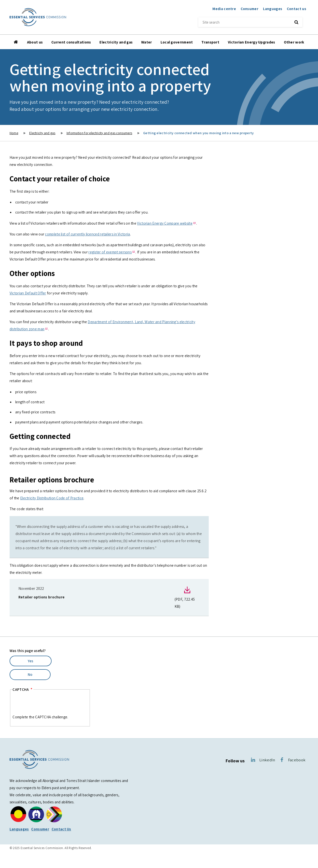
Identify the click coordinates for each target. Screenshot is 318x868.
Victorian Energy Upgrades (252, 42)
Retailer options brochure (42, 597)
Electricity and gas (116, 42)
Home (16, 42)
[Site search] (243, 22)
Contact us (297, 9)
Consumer (249, 9)
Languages (273, 9)
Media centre (224, 9)
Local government (177, 42)
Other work (294, 42)
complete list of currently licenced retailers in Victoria (87, 234)
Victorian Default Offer (28, 293)
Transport (210, 42)
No (30, 674)
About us (35, 42)
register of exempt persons (110, 252)
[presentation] (50, 704)
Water (147, 42)
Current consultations (71, 42)
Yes (31, 661)
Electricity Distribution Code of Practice (52, 498)
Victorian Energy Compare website (165, 223)
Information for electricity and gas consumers (99, 133)
